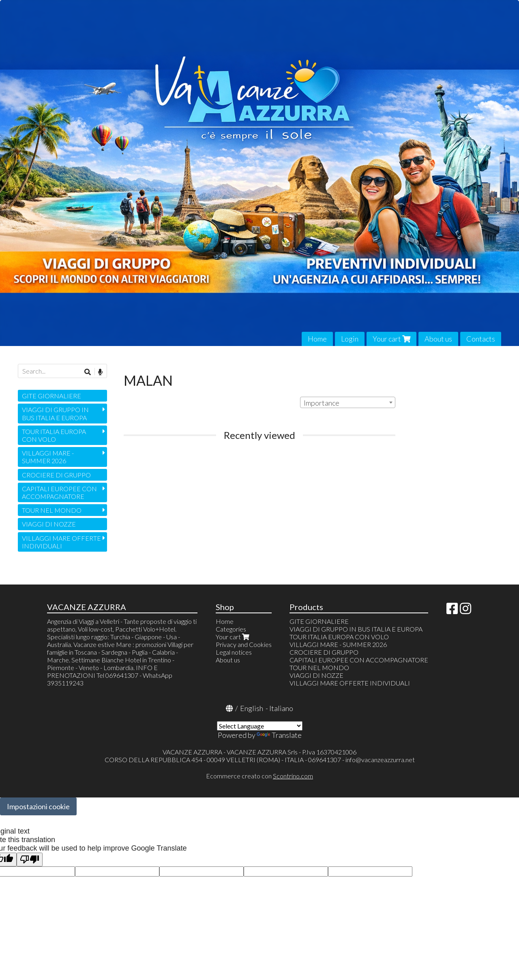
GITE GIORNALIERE (51, 396)
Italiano (281, 708)
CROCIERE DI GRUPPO (56, 475)
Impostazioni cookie (38, 806)
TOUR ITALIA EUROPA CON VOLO (54, 435)
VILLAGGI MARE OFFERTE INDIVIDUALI (61, 542)
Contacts (481, 339)
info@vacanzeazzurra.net (380, 760)
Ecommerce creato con (259, 776)
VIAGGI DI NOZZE (49, 524)
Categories (231, 629)
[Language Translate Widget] (260, 726)
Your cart (391, 339)
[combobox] (347, 402)
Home (317, 339)
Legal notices (234, 652)
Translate (279, 735)
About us (438, 339)
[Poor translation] (30, 860)
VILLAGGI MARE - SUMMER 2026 (48, 457)
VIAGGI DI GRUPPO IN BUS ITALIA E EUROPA (55, 413)
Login (350, 339)
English (252, 708)
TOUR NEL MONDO (52, 510)
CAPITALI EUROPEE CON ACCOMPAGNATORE (59, 492)
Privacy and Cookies (244, 644)
